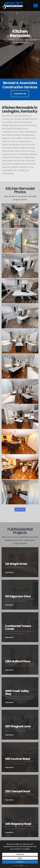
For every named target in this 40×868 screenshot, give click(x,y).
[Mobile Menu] (36, 6)
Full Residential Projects (23, 531)
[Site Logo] (13, 6)
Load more (20, 509)
